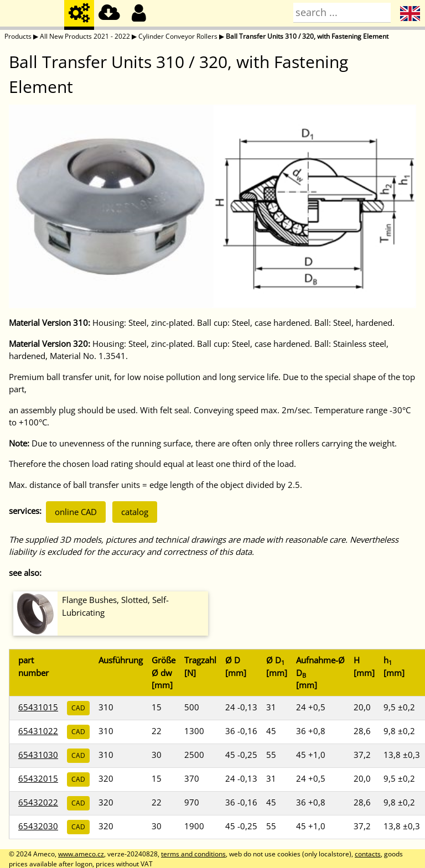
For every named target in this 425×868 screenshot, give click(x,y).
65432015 (38, 778)
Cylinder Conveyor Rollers (178, 36)
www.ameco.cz (81, 854)
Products (18, 36)
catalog (135, 512)
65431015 (38, 707)
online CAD (76, 512)
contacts (368, 854)
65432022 (38, 802)
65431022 (38, 731)
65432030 (38, 826)
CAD (78, 708)
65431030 (38, 755)
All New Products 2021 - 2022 (85, 36)
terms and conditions (193, 854)
